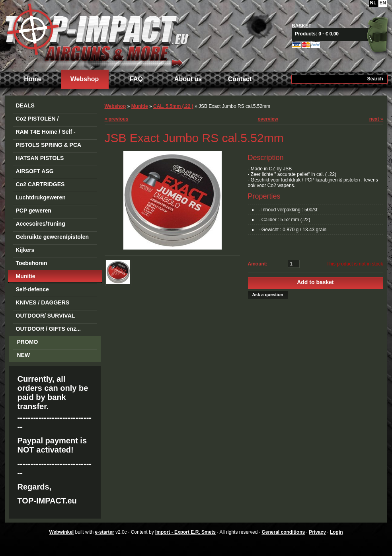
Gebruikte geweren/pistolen (53, 237)
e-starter (105, 532)
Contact (240, 79)
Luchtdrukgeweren (41, 197)
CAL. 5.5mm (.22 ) (173, 106)
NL (373, 3)
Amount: (258, 264)
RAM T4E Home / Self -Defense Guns (46, 133)
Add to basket (315, 282)
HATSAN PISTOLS (40, 158)
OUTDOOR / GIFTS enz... (48, 329)
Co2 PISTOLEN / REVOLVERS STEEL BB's (50, 120)
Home (33, 79)
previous (117, 119)
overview (268, 119)
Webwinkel (61, 532)
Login (336, 532)
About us (188, 79)
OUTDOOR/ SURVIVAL (46, 316)
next (376, 119)
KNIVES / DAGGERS (43, 302)
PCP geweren (34, 211)
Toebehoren (32, 263)
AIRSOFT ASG (35, 171)
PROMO (28, 342)
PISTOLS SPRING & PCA (49, 145)
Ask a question (267, 295)
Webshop (85, 79)
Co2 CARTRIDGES (40, 184)
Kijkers (25, 250)
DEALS (25, 105)
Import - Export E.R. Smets (97, 35)
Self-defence (32, 289)
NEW (24, 355)
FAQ (136, 79)
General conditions (283, 532)
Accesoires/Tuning (41, 224)
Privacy (317, 532)
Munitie (26, 276)
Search (375, 79)
